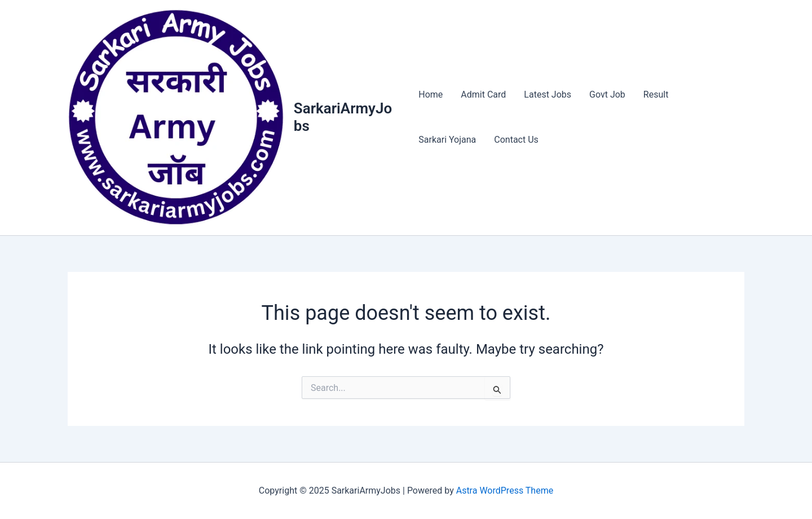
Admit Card (483, 94)
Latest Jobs (548, 94)
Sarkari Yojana (447, 140)
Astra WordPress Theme (505, 491)
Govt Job (607, 94)
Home (431, 94)
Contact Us (516, 140)
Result (656, 94)
